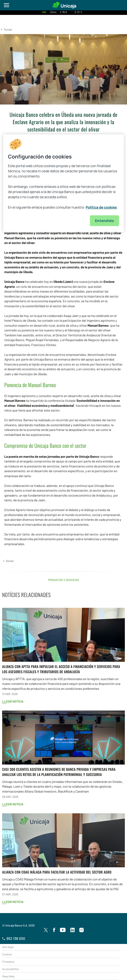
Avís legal (8, 947)
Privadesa (8, 962)
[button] (6, 29)
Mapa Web (8, 976)
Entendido (104, 221)
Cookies (7, 954)
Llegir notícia (13, 701)
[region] (64, 183)
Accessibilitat (10, 969)
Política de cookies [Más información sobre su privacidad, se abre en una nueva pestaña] (101, 207)
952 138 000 (14, 939)
